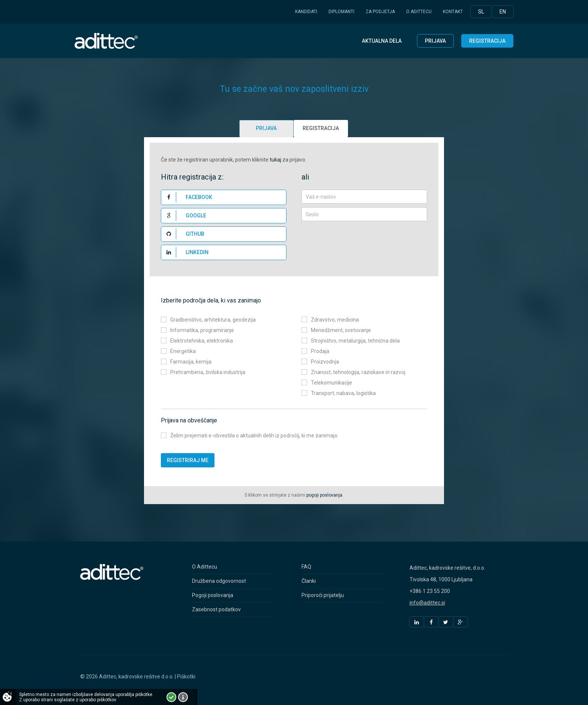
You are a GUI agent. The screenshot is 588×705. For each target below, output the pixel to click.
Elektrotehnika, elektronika (202, 341)
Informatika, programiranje (202, 330)
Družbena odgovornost (219, 581)
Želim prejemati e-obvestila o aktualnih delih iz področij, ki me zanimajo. (254, 436)
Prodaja (320, 351)
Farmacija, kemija (191, 362)
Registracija (487, 41)
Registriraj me (188, 460)
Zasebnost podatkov (216, 609)
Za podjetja (380, 12)
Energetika (183, 351)
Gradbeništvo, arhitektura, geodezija (213, 320)
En (503, 12)
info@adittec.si (427, 603)
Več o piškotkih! (183, 697)
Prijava (435, 41)
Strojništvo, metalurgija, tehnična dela (355, 341)
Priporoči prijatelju (323, 595)
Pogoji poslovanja (213, 595)
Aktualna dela (382, 41)
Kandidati (306, 12)
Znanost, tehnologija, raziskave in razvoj (358, 372)
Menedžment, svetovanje (341, 330)
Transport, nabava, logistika (343, 393)
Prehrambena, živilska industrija (208, 372)
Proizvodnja (325, 362)
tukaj (275, 160)
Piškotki (186, 677)
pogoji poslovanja (324, 495)
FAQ (306, 567)
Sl (481, 12)
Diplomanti (341, 12)
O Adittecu (419, 12)
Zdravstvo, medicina (335, 320)
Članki (309, 581)
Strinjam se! (171, 697)
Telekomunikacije (331, 383)
